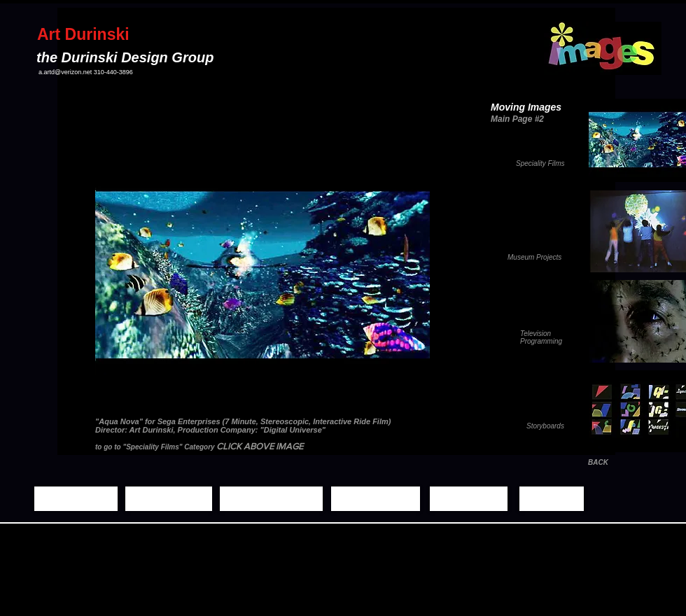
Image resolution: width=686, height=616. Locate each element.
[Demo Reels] (376, 499)
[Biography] (469, 499)
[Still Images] (169, 499)
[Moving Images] (271, 499)
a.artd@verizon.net (65, 72)
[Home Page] (76, 499)
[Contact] (552, 499)
